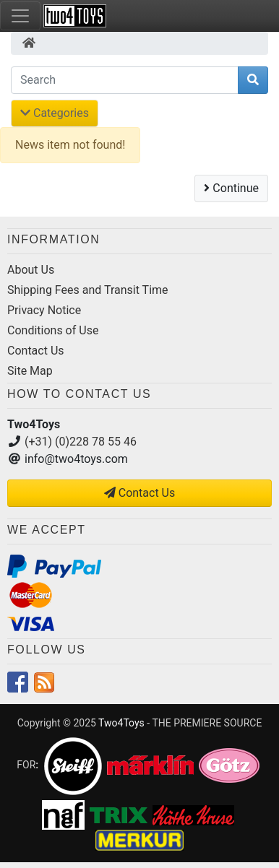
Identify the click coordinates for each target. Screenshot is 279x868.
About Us (31, 270)
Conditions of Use (53, 330)
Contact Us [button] (140, 493)
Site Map (30, 371)
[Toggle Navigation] (20, 16)
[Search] (125, 80)
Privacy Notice (44, 310)
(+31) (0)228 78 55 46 (81, 442)
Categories (55, 113)
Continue (231, 188)
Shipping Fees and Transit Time (88, 290)
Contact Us (36, 351)
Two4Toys (121, 723)
